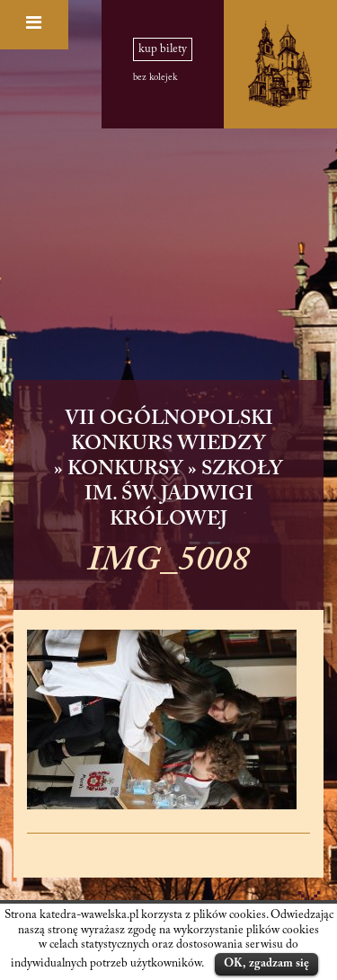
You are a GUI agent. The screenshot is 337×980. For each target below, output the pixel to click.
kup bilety (163, 49)
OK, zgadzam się (266, 963)
